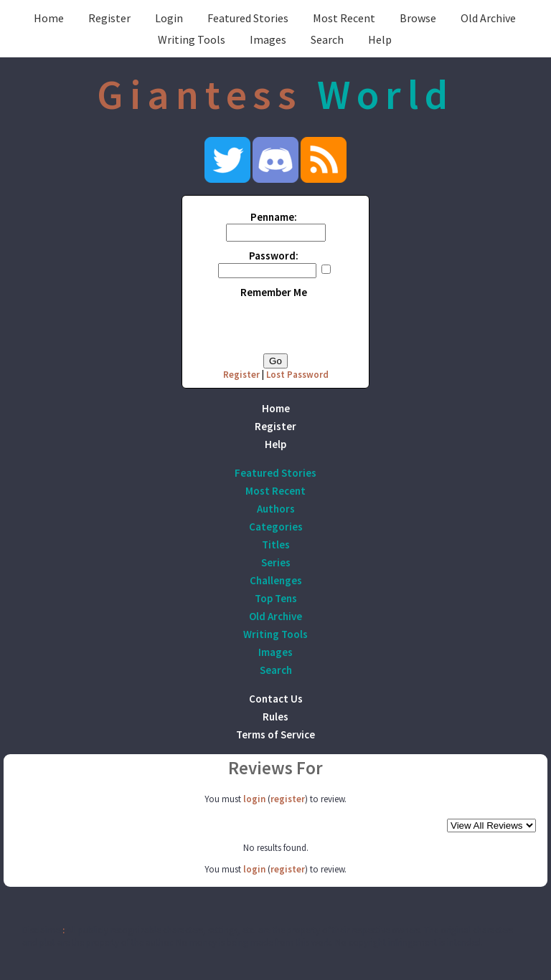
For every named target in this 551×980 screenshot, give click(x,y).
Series (276, 562)
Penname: (274, 217)
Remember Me (274, 292)
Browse (418, 18)
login (254, 799)
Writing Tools (192, 39)
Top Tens (276, 598)
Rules (275, 717)
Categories (276, 527)
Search (327, 39)
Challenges (276, 580)
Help (380, 39)
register (288, 799)
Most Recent (344, 18)
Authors (276, 509)
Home (49, 18)
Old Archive (488, 18)
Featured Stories (248, 18)
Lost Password (297, 375)
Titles (276, 544)
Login (169, 18)
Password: (274, 256)
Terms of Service (275, 734)
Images (268, 39)
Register (109, 18)
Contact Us (276, 699)
